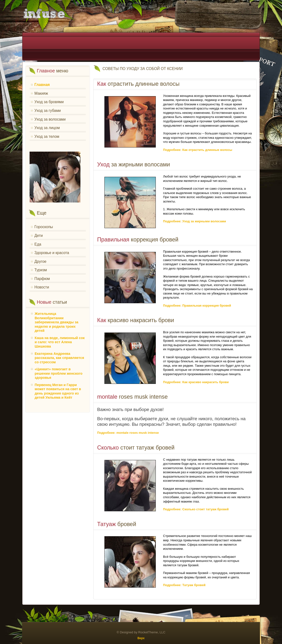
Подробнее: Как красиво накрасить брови (196, 382)
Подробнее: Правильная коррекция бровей (197, 306)
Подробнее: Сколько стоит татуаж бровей (196, 509)
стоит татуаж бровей (136, 448)
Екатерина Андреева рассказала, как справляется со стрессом (59, 358)
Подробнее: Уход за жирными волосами (195, 221)
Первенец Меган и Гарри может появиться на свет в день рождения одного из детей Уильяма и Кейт (58, 391)
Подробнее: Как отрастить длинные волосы (198, 150)
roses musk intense (132, 397)
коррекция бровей (138, 240)
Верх (141, 638)
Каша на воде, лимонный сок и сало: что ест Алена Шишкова (60, 342)
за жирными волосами (134, 164)
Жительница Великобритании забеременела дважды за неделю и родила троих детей (56, 322)
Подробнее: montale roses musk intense (128, 433)
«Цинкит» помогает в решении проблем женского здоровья (59, 373)
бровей (117, 524)
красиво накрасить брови (136, 320)
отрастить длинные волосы (138, 84)
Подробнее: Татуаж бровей (184, 585)
